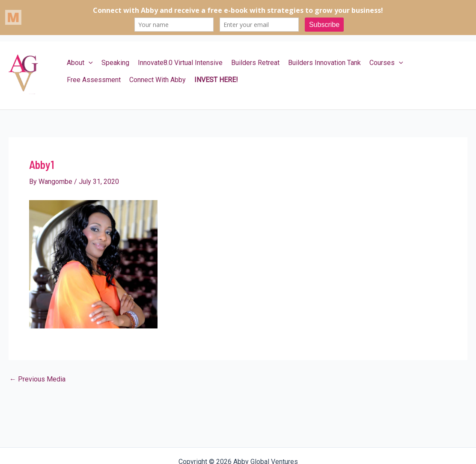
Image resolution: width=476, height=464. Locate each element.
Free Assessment (94, 80)
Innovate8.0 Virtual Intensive (180, 63)
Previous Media (37, 379)
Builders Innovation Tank (324, 63)
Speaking (115, 63)
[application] (89, 63)
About (80, 63)
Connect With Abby (158, 80)
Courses (386, 63)
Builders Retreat (255, 63)
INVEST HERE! (216, 80)
